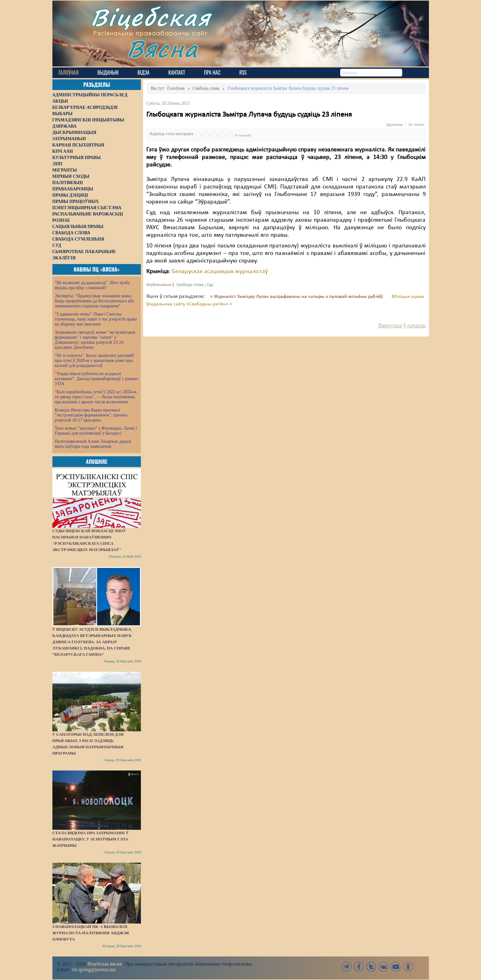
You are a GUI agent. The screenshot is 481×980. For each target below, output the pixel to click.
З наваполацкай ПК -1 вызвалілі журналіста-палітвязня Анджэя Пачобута (91, 933)
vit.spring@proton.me (94, 969)
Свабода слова (190, 285)
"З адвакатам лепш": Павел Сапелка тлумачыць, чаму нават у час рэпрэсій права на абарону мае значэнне (96, 319)
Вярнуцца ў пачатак (402, 326)
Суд (210, 285)
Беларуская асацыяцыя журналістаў (220, 272)
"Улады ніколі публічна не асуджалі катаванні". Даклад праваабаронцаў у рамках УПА (97, 379)
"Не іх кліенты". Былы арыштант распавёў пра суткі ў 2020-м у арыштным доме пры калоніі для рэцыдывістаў (95, 360)
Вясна (162, 48)
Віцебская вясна (104, 964)
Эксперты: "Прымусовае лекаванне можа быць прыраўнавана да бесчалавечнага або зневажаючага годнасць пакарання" (95, 301)
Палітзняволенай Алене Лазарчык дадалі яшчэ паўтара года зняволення (93, 444)
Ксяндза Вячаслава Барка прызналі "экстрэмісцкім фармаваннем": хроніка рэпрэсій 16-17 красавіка (91, 415)
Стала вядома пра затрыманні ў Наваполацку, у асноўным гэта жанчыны (91, 839)
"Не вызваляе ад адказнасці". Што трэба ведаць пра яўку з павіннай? (92, 285)
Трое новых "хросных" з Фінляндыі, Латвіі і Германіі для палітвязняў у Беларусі (96, 431)
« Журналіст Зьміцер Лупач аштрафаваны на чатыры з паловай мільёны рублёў (297, 297)
